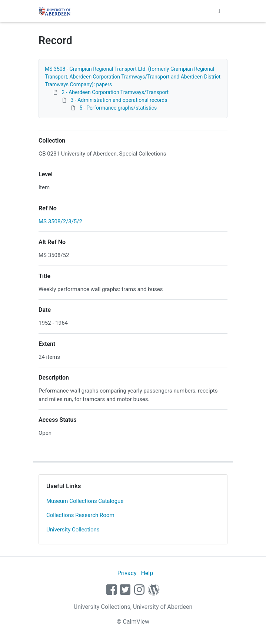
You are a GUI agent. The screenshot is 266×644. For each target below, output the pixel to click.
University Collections (73, 530)
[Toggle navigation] (219, 11)
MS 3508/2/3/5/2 (60, 221)
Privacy (127, 573)
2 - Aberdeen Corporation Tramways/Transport (115, 92)
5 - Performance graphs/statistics (118, 108)
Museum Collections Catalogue (85, 501)
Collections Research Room (80, 515)
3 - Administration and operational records (119, 100)
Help (147, 573)
